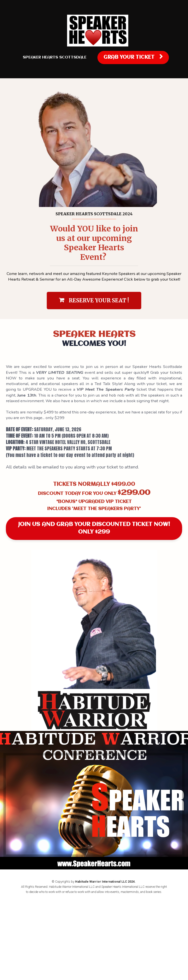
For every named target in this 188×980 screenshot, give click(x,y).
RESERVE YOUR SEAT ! (94, 300)
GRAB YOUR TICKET (133, 57)
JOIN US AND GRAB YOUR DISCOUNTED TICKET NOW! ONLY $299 (94, 528)
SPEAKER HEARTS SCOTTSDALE (55, 57)
